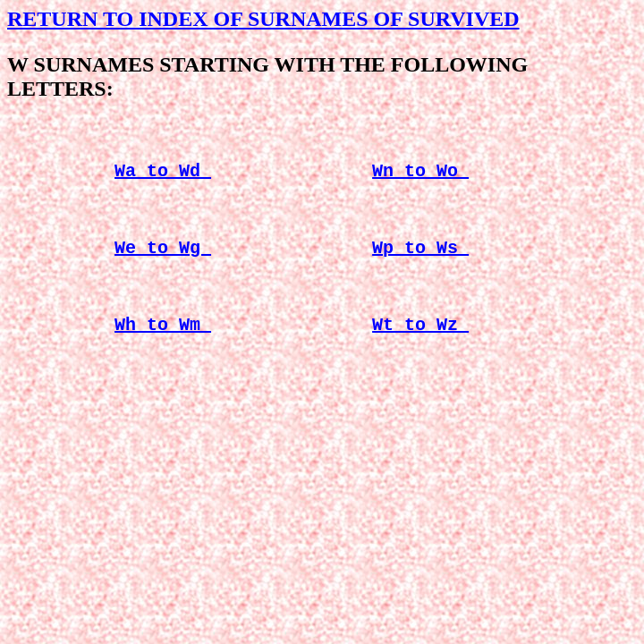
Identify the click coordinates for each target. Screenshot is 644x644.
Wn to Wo (420, 177)
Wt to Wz (420, 345)
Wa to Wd (163, 177)
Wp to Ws (420, 261)
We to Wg (163, 261)
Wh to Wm (163, 345)
